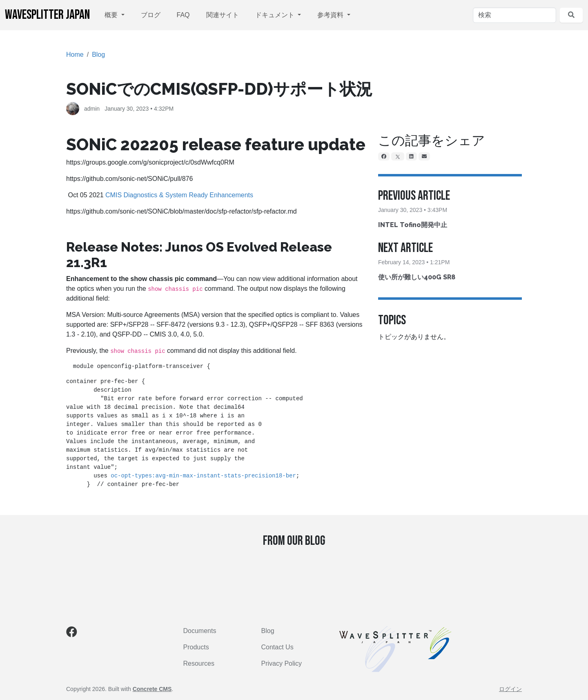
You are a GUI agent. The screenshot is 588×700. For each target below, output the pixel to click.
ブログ (151, 15)
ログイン (510, 689)
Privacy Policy (282, 663)
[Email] (424, 156)
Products (196, 647)
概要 (112, 15)
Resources (199, 663)
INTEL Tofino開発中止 (413, 225)
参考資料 (331, 15)
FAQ (183, 15)
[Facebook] (384, 156)
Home (75, 55)
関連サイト (223, 15)
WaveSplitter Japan (47, 15)
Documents (200, 631)
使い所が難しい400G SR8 (417, 277)
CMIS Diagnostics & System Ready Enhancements (179, 195)
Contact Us (277, 647)
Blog (98, 55)
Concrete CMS (152, 689)
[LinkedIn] (411, 156)
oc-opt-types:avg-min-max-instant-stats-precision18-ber (203, 476)
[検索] (514, 15)
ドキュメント (276, 15)
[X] (398, 156)
